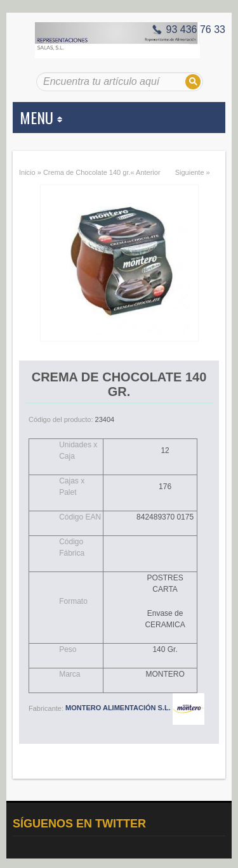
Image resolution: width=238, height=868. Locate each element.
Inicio (27, 172)
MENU (41, 117)
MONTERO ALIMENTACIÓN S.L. (135, 708)
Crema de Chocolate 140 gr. (87, 172)
